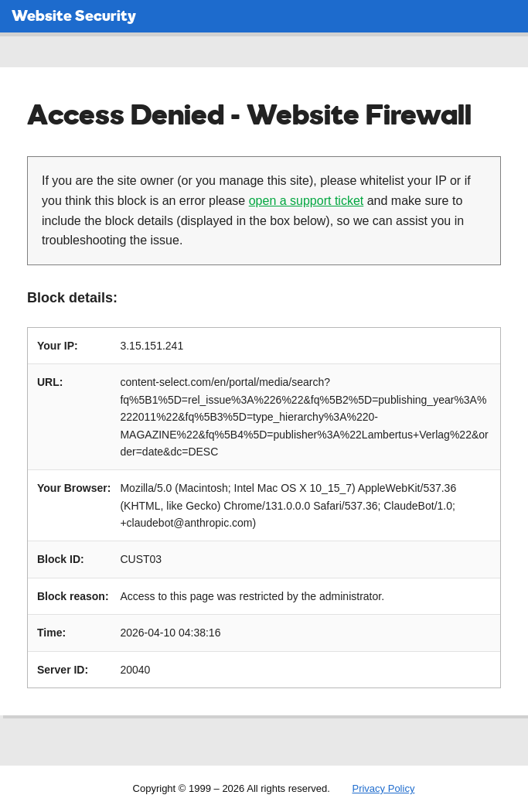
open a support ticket (307, 201)
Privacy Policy (383, 788)
